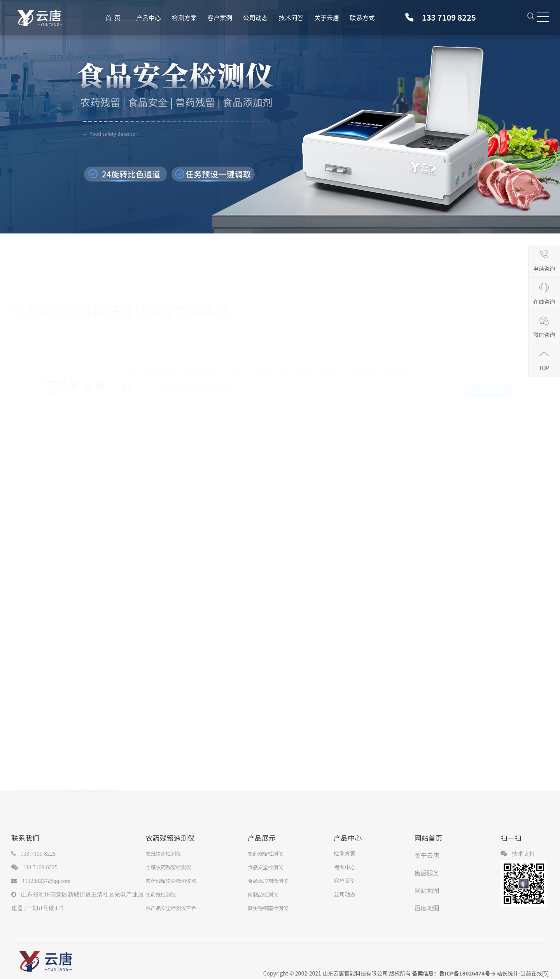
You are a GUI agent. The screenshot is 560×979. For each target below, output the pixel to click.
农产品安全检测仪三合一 (173, 908)
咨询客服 (489, 388)
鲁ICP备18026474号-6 (467, 973)
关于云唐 (327, 18)
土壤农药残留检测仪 (168, 867)
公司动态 (255, 18)
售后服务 (427, 873)
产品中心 (149, 18)
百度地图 (427, 908)
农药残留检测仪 (265, 854)
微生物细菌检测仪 (268, 908)
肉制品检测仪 (263, 894)
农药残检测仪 (161, 894)
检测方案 (184, 18)
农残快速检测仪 (163, 854)
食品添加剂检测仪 (268, 881)
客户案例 (220, 18)
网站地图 (427, 890)
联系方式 (362, 18)
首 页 (113, 18)
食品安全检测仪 (265, 867)
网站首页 (429, 838)
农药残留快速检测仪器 (171, 881)
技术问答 (291, 18)
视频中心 (345, 867)
